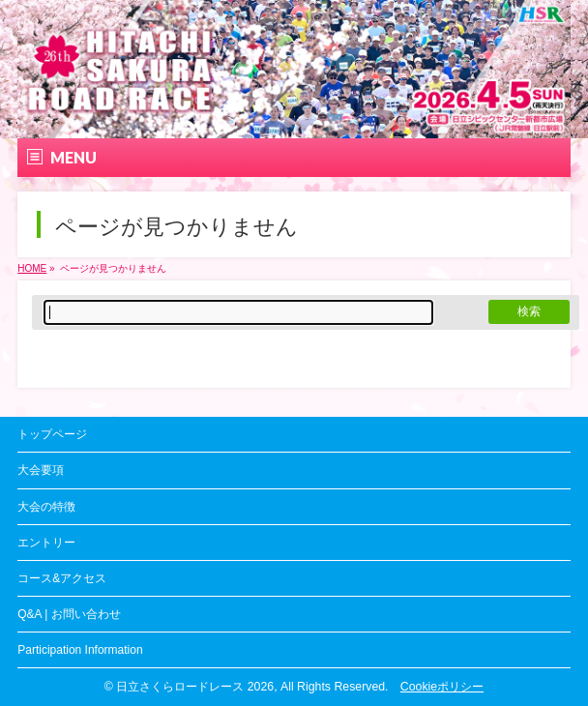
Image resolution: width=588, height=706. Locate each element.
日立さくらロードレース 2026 (195, 687)
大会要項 (41, 470)
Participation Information (80, 650)
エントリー (46, 543)
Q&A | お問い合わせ (69, 614)
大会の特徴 (46, 507)
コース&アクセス (62, 578)
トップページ (52, 434)
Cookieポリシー (442, 687)
